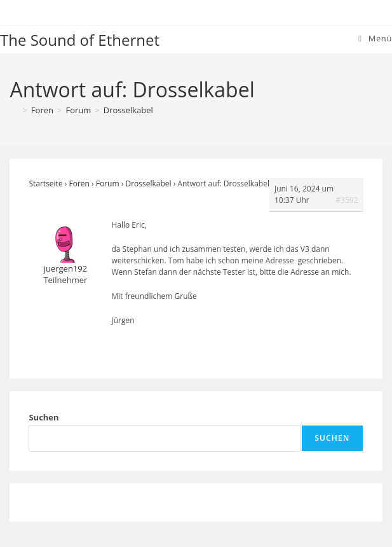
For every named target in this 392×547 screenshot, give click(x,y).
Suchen (44, 417)
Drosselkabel (128, 110)
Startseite (45, 183)
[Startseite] (14, 110)
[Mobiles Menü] (375, 38)
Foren (79, 183)
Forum (108, 183)
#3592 (347, 200)
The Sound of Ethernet (80, 40)
